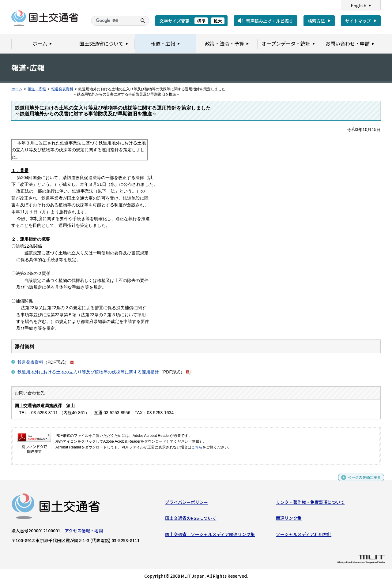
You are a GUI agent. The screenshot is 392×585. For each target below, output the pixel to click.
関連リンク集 (289, 519)
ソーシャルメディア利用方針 (304, 535)
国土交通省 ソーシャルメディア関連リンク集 (210, 535)
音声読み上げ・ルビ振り (269, 21)
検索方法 (316, 21)
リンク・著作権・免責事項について (310, 504)
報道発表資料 (62, 89)
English (358, 6)
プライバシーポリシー (187, 504)
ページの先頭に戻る (362, 481)
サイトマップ (358, 21)
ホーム (17, 89)
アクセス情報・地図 (84, 532)
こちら (197, 447)
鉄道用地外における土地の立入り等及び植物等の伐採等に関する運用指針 (88, 372)
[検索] (113, 21)
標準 (201, 21)
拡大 (218, 21)
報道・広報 (37, 89)
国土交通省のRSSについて (191, 519)
